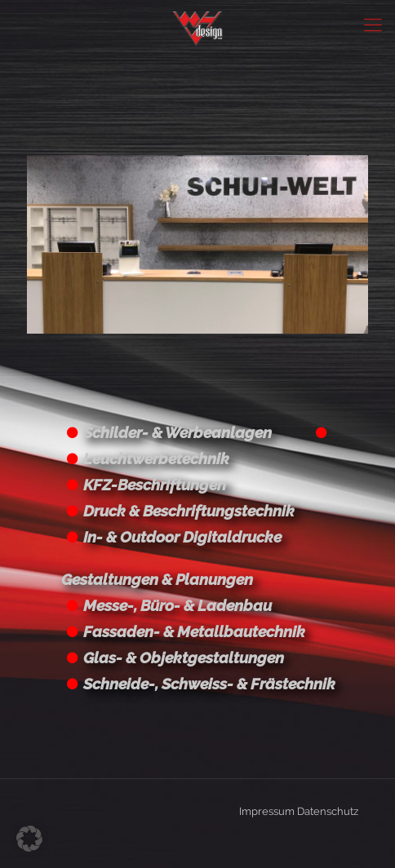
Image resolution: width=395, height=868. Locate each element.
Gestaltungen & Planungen (157, 579)
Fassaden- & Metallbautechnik (194, 631)
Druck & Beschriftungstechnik (189, 511)
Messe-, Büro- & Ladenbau (178, 605)
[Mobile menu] (373, 24)
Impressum (267, 811)
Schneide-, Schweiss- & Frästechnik (209, 684)
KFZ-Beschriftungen (155, 485)
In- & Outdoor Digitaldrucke (182, 537)
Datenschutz (328, 811)
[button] (29, 839)
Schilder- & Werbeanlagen (178, 432)
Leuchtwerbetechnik (156, 458)
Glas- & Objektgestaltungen (184, 658)
